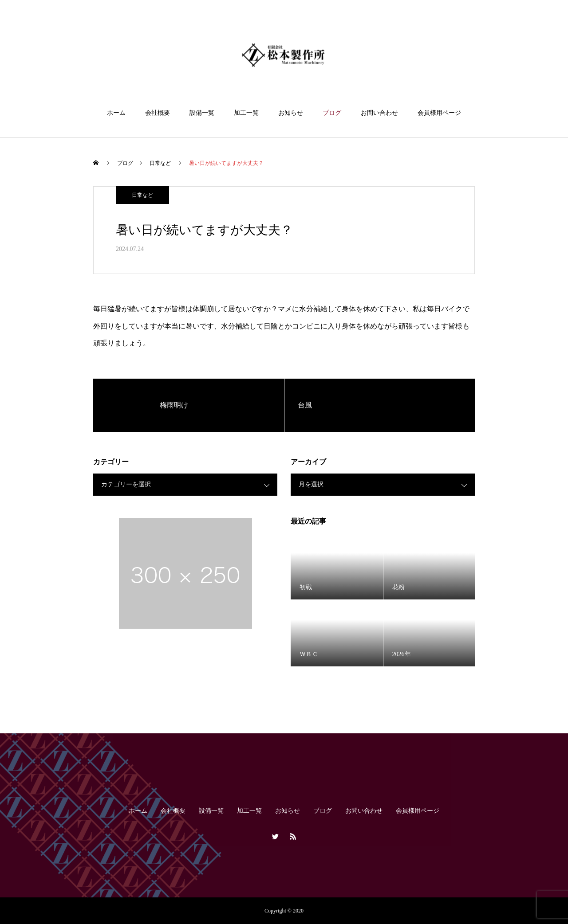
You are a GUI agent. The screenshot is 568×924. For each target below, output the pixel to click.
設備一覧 (202, 113)
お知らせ (291, 113)
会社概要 (158, 113)
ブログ (332, 113)
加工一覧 (246, 113)
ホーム (116, 113)
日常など (142, 195)
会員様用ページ (439, 113)
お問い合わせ (379, 113)
